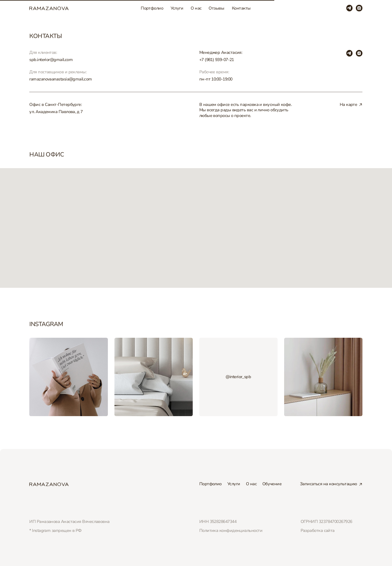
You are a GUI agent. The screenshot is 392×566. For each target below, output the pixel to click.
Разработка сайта (318, 531)
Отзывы (216, 8)
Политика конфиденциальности (231, 531)
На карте (349, 105)
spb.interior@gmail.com (51, 60)
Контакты (241, 8)
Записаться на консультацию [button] (329, 484)
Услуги (177, 8)
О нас (196, 8)
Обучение (272, 484)
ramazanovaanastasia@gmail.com (61, 79)
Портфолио (152, 8)
